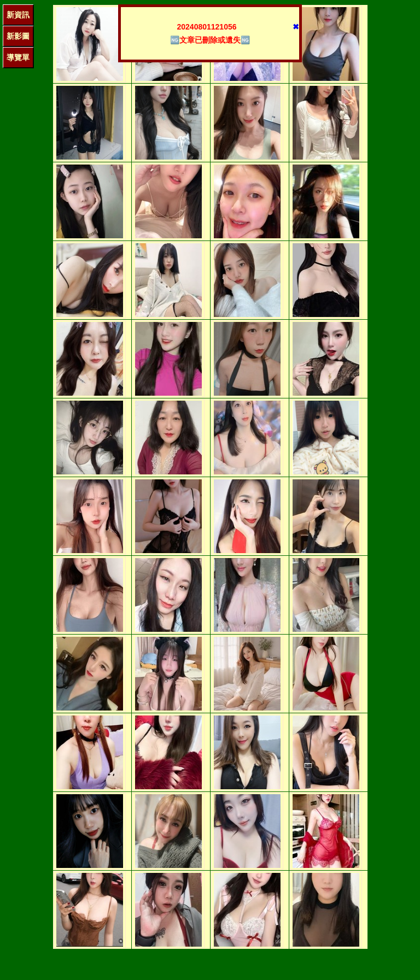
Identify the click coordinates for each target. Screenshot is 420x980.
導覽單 (18, 57)
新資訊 (18, 15)
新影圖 (18, 36)
